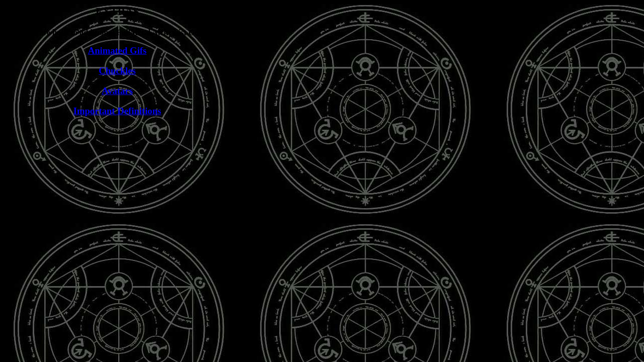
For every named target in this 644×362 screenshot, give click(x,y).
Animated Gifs (117, 51)
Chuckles (117, 71)
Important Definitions (117, 111)
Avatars (117, 91)
